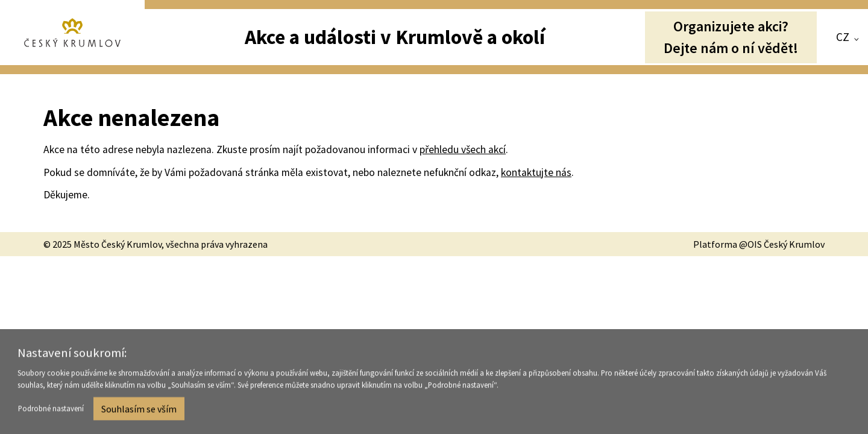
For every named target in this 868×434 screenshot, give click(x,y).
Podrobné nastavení (51, 410)
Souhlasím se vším (139, 410)
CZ (843, 37)
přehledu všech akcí (463, 149)
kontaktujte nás (536, 172)
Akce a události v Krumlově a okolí (395, 37)
